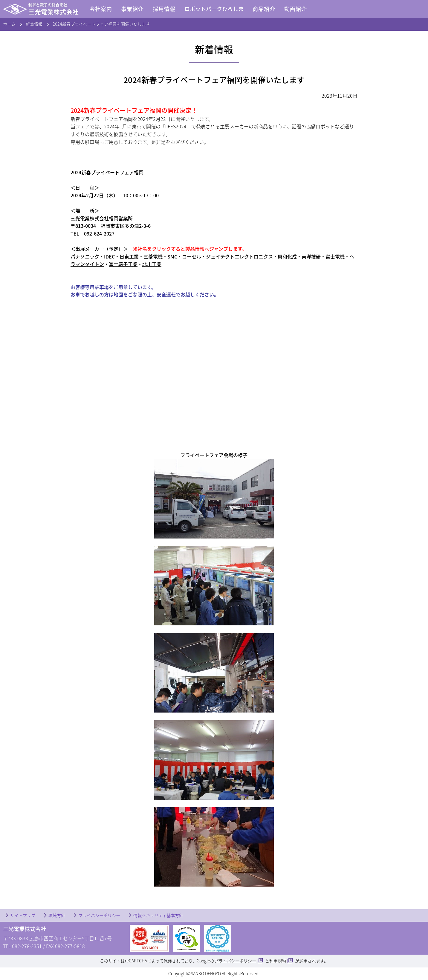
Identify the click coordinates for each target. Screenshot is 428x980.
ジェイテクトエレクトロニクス (239, 256)
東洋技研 (311, 256)
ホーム (9, 24)
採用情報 (164, 9)
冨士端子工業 (123, 264)
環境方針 (57, 915)
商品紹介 (264, 9)
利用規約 (278, 961)
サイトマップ (23, 915)
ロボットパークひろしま (214, 9)
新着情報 (34, 24)
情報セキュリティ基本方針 (158, 915)
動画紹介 (296, 9)
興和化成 (287, 256)
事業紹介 (132, 9)
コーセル (192, 256)
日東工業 (129, 256)
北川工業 (152, 264)
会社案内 (101, 9)
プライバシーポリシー (99, 915)
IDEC (109, 256)
